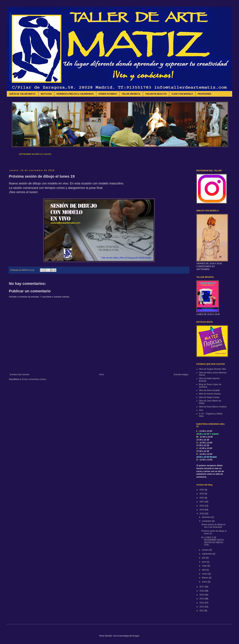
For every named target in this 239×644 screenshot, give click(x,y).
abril (204, 570)
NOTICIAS (46, 94)
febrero (205, 578)
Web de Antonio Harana (210, 394)
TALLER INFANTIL (131, 94)
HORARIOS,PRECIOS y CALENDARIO (75, 94)
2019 (202, 510)
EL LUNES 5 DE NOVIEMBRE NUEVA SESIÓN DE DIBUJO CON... (213, 541)
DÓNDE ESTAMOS (108, 94)
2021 (202, 502)
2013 (202, 603)
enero (205, 582)
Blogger (136, 636)
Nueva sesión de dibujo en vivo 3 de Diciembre (213, 526)
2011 (202, 611)
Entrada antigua (181, 375)
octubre (206, 550)
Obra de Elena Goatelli (209, 390)
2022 (202, 498)
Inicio (102, 375)
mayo (205, 566)
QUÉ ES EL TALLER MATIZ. (23, 94)
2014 (202, 599)
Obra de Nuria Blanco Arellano (213, 407)
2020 (202, 506)
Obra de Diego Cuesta (209, 397)
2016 (202, 591)
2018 (202, 514)
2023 (202, 494)
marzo (205, 574)
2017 (202, 587)
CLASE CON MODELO (182, 94)
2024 (202, 490)
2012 (202, 607)
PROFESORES (204, 94)
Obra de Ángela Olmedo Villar (212, 369)
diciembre (207, 517)
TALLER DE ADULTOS (156, 94)
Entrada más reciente (19, 375)
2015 (202, 595)
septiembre (207, 554)
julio (204, 558)
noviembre (207, 521)
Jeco (201, 410)
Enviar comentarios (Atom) (34, 379)
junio (204, 562)
